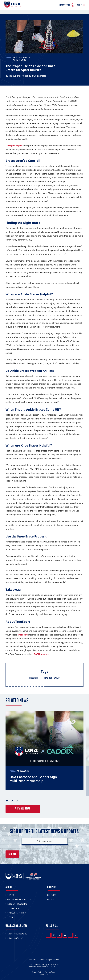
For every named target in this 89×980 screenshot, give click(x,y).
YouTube (65, 935)
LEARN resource (41, 654)
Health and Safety (52, 678)
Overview (10, 895)
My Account (67, 5)
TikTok (76, 935)
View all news (23, 809)
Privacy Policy (37, 972)
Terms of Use (50, 972)
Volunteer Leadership (16, 913)
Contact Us (53, 895)
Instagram (59, 935)
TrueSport (23, 635)
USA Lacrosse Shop (14, 938)
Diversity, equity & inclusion (19, 900)
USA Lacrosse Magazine (16, 934)
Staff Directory (13, 909)
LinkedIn (70, 935)
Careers (9, 917)
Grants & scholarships (16, 904)
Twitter (54, 935)
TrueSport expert (14, 145)
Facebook (48, 935)
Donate (51, 900)
